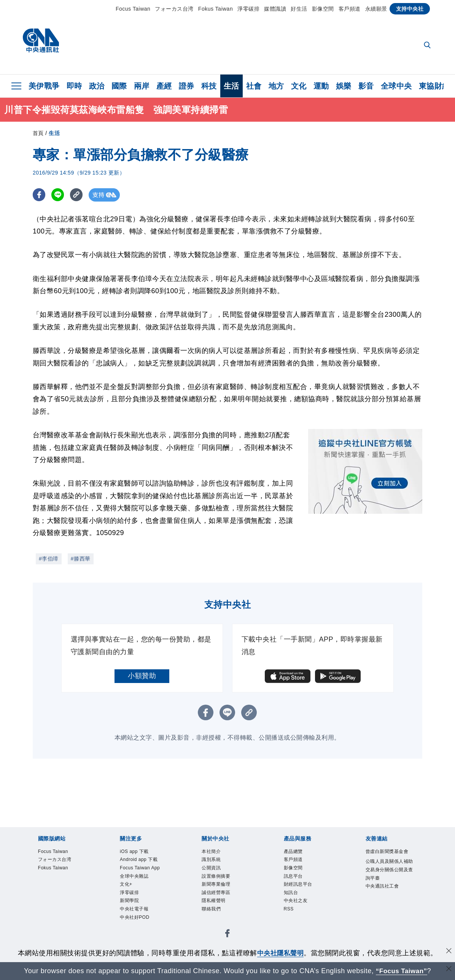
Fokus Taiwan (216, 9)
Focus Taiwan (133, 9)
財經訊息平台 (305, 894)
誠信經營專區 (223, 904)
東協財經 (434, 86)
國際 (119, 86)
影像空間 (323, 9)
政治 (97, 86)
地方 (276, 86)
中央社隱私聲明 (280, 953)
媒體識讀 (275, 9)
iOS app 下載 (141, 853)
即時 (74, 86)
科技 (209, 86)
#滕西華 (81, 559)
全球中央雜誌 (141, 904)
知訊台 (294, 904)
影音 (366, 86)
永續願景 (376, 9)
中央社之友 (301, 914)
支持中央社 (410, 9)
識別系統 (216, 863)
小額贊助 (142, 676)
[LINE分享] (59, 195)
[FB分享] (39, 195)
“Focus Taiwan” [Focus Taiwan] (402, 971)
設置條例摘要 (223, 883)
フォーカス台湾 (174, 9)
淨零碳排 (248, 9)
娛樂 (344, 86)
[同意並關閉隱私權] (449, 952)
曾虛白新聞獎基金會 (390, 858)
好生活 (299, 9)
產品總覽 (298, 853)
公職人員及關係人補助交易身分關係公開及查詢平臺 (390, 889)
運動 (321, 86)
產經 (164, 86)
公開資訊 (216, 873)
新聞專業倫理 (223, 894)
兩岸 (142, 86)
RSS (291, 924)
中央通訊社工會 (390, 914)
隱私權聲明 (219, 914)
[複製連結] (78, 195)
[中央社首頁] (41, 42)
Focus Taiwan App (142, 889)
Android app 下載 (144, 868)
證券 (187, 86)
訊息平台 (298, 883)
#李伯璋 (49, 559)
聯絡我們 (216, 924)
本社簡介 (216, 853)
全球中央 (396, 86)
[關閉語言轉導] (449, 970)
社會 (254, 86)
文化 (299, 86)
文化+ (129, 914)
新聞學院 (134, 935)
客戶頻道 (350, 9)
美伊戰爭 (44, 86)
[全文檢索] (428, 46)
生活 (231, 86)
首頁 (38, 133)
